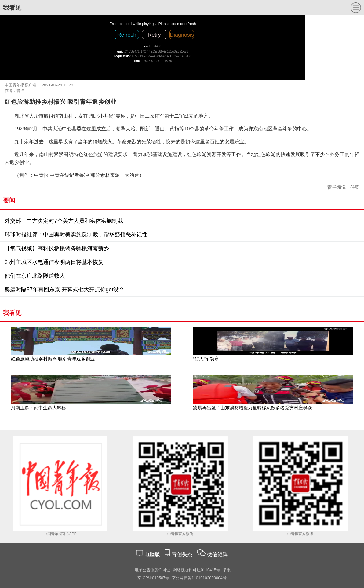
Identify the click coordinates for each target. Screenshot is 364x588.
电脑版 (152, 555)
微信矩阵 (217, 555)
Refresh (127, 35)
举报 (227, 570)
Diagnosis (182, 35)
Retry (154, 35)
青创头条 (183, 555)
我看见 (12, 8)
